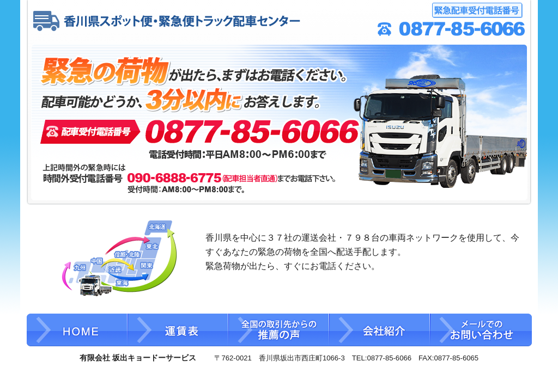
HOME (77, 330)
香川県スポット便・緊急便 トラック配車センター (167, 21)
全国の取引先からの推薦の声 (279, 330)
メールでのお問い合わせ (481, 330)
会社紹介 (380, 330)
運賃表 (178, 330)
